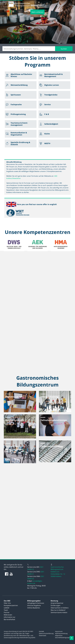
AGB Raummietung (61, 633)
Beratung (54, 601)
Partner (7, 612)
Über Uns (7, 603)
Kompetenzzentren (11, 605)
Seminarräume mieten (59, 612)
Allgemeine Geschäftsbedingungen (63, 637)
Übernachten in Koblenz (60, 608)
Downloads (43, 635)
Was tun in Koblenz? (58, 610)
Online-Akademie (33, 608)
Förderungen (56, 605)
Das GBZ (7, 601)
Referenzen (8, 615)
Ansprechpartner (57, 603)
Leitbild (6, 608)
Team (6, 610)
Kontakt (41, 631)
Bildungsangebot (34, 601)
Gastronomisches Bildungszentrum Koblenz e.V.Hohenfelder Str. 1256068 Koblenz (58, 572)
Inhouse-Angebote (34, 605)
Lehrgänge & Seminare (36, 603)
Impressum (59, 631)
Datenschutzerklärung (46, 633)
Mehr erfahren (37, 12)
